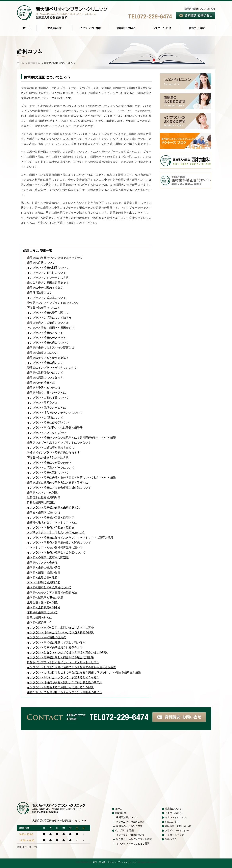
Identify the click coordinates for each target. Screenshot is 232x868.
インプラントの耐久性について (46, 273)
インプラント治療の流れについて (48, 472)
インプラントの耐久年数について (48, 398)
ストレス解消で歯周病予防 (44, 582)
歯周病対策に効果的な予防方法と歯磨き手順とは (58, 483)
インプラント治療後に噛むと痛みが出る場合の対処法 (60, 657)
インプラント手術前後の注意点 (46, 637)
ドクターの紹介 (173, 813)
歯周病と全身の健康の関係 (44, 567)
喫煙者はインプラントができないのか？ (52, 368)
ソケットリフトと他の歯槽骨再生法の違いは (55, 547)
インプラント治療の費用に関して (48, 313)
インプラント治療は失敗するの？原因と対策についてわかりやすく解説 (71, 477)
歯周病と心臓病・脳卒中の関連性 (48, 557)
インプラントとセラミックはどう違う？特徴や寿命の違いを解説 (67, 652)
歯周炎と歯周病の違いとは (44, 513)
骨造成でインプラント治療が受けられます (53, 452)
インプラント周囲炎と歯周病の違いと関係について (59, 542)
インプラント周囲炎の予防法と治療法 (51, 527)
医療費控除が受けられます (44, 308)
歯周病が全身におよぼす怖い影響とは (51, 348)
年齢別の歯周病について (42, 612)
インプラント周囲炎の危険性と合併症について (56, 552)
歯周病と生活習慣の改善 (42, 577)
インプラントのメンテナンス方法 (48, 278)
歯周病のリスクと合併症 (42, 563)
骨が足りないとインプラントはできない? (53, 303)
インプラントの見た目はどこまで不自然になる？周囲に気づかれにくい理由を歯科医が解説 (84, 672)
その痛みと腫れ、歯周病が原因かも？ (51, 328)
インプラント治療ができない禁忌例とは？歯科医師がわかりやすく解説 (71, 438)
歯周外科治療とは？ (39, 293)
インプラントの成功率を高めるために (51, 447)
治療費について (173, 809)
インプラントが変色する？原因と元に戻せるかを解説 (60, 687)
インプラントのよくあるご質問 (133, 844)
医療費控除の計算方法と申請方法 (48, 458)
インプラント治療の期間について (48, 268)
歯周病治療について (127, 817)
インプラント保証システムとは (46, 408)
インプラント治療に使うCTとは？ (48, 422)
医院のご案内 (172, 822)
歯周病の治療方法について (44, 353)
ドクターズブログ (174, 835)
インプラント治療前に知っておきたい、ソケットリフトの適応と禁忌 (70, 538)
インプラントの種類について (45, 418)
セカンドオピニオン (176, 817)
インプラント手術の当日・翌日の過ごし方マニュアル (60, 627)
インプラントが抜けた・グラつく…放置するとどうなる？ (63, 677)
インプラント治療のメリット (45, 333)
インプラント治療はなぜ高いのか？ (49, 463)
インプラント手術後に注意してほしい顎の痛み (56, 642)
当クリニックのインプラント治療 (134, 839)
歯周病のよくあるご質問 (129, 826)
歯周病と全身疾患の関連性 (44, 607)
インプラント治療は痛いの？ (45, 363)
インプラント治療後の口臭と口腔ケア (51, 518)
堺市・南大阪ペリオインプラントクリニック (114, 862)
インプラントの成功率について (46, 298)
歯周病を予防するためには (44, 388)
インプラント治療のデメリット (46, 338)
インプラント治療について (130, 835)
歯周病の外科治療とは (41, 383)
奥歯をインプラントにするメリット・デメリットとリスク (63, 662)
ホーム (20, 63)
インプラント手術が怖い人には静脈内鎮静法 (55, 427)
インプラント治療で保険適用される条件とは (55, 647)
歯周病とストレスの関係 (42, 493)
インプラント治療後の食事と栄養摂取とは (53, 507)
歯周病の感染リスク (39, 622)
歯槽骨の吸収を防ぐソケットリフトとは (52, 522)
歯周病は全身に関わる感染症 (45, 288)
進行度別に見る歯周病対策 (44, 497)
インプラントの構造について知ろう (49, 318)
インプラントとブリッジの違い (46, 433)
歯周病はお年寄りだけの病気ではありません (55, 258)
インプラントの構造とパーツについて (51, 468)
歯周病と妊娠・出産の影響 (44, 572)
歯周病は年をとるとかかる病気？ (48, 358)
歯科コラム (34, 63)
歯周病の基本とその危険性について (49, 587)
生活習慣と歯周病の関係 (42, 602)
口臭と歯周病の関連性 (41, 502)
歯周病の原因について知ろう (45, 378)
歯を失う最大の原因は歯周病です (48, 283)
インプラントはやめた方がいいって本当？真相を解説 (60, 632)
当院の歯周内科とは (39, 617)
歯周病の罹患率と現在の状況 (45, 597)
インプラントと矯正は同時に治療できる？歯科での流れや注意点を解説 (71, 667)
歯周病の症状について (41, 263)
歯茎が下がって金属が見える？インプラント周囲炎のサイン (64, 692)
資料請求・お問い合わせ (178, 826)
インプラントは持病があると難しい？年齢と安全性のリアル (64, 682)
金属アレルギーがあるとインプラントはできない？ (59, 443)
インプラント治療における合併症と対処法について (59, 488)
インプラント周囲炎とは (42, 403)
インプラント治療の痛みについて (48, 343)
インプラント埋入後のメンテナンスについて (55, 413)
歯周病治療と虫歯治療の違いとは (48, 323)
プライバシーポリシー (177, 831)
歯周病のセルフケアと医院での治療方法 (52, 592)
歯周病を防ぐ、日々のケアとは (46, 393)
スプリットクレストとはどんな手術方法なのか (56, 532)
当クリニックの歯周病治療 (130, 822)
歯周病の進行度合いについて (45, 373)
